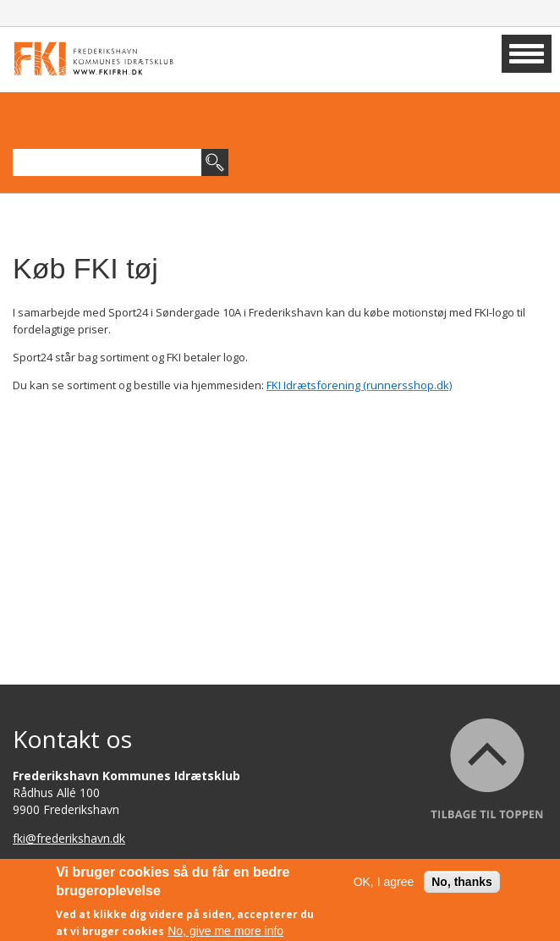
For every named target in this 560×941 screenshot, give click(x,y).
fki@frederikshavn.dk (69, 838)
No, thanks (462, 886)
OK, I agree (384, 886)
